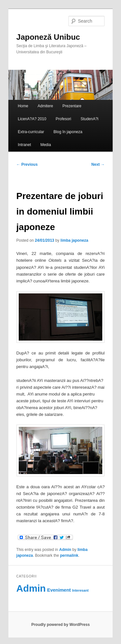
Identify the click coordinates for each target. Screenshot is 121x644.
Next (98, 164)
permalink (69, 555)
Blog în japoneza (68, 132)
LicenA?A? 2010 (32, 119)
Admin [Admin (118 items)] (31, 588)
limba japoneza (74, 240)
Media (46, 145)
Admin (65, 550)
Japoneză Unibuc (48, 37)
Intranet (24, 145)
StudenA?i (90, 119)
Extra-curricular (31, 132)
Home (23, 106)
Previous (27, 164)
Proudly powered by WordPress (60, 625)
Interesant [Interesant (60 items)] (81, 590)
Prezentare (72, 106)
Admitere (45, 106)
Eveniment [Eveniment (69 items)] (59, 590)
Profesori (64, 119)
